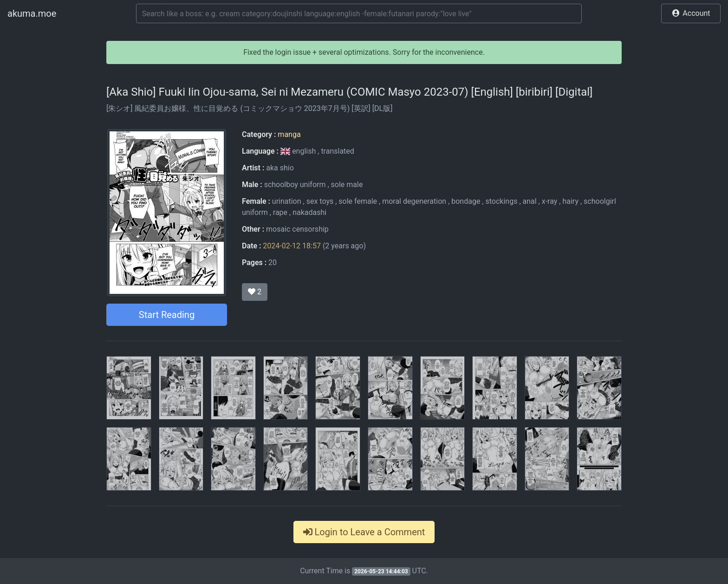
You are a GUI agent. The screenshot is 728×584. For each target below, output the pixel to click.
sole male (347, 185)
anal (530, 201)
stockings (501, 201)
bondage (466, 201)
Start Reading (167, 315)
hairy (570, 201)
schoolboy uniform (295, 185)
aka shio (280, 168)
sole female (358, 201)
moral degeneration (414, 201)
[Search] (359, 13)
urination (287, 201)
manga (289, 134)
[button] (691, 13)
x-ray (550, 201)
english (299, 151)
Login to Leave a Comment (364, 532)
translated (337, 151)
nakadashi (309, 212)
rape (280, 212)
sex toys (320, 201)
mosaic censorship (297, 229)
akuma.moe (32, 13)
